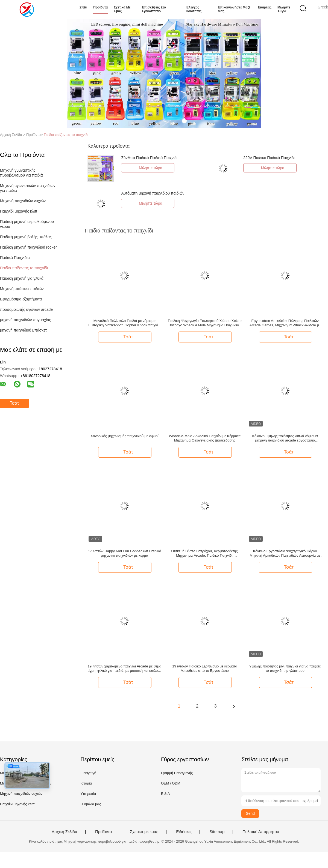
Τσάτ (14, 403)
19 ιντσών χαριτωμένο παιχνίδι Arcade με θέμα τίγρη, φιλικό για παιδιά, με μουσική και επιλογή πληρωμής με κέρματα (125, 669)
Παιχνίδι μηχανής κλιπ (19, 211)
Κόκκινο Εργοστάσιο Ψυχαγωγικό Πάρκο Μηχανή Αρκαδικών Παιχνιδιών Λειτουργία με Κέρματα (285, 553)
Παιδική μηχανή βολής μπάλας (26, 237)
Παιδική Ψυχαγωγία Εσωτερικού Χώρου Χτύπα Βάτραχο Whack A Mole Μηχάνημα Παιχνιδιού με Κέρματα (205, 323)
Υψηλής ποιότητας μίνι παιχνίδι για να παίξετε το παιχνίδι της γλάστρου (285, 668)
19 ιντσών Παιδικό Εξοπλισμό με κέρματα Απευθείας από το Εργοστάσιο (205, 668)
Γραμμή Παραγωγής (177, 773)
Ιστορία (86, 783)
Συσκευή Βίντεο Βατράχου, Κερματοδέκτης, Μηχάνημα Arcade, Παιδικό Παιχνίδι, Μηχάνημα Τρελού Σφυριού (205, 553)
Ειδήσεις (265, 7)
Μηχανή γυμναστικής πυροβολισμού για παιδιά (21, 173)
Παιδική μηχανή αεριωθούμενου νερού (27, 224)
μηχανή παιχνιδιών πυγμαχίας (25, 320)
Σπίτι (83, 7)
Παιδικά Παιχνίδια (15, 258)
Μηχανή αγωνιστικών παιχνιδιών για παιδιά (28, 188)
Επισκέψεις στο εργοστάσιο (154, 9)
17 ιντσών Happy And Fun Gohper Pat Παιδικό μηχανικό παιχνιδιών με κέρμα (125, 553)
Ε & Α (166, 794)
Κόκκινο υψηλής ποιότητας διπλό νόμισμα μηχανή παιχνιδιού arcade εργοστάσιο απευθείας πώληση (285, 438)
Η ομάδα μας (91, 804)
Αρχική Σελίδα (65, 832)
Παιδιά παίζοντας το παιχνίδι (66, 135)
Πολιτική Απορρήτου (261, 832)
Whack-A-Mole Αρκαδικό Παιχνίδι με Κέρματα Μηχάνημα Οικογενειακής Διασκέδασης (205, 438)
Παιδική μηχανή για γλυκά (22, 278)
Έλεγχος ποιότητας (194, 9)
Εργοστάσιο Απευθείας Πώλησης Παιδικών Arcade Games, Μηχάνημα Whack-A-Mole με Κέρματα (285, 323)
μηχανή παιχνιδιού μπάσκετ (23, 330)
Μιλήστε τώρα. (284, 9)
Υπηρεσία (88, 794)
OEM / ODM (171, 783)
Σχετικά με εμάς (122, 9)
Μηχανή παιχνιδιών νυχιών (23, 201)
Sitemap (217, 832)
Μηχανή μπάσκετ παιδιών (22, 289)
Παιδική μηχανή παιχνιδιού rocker (28, 247)
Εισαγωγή (88, 773)
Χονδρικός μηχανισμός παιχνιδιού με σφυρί (124, 436)
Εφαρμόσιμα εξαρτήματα (21, 299)
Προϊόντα (100, 7)
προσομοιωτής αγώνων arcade (26, 309)
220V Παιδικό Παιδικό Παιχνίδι (269, 158)
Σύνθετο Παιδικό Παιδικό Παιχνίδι (149, 158)
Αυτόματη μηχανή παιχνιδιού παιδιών (153, 193)
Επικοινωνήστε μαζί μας (234, 9)
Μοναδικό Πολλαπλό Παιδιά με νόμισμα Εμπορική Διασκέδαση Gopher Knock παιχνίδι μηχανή (124, 323)
